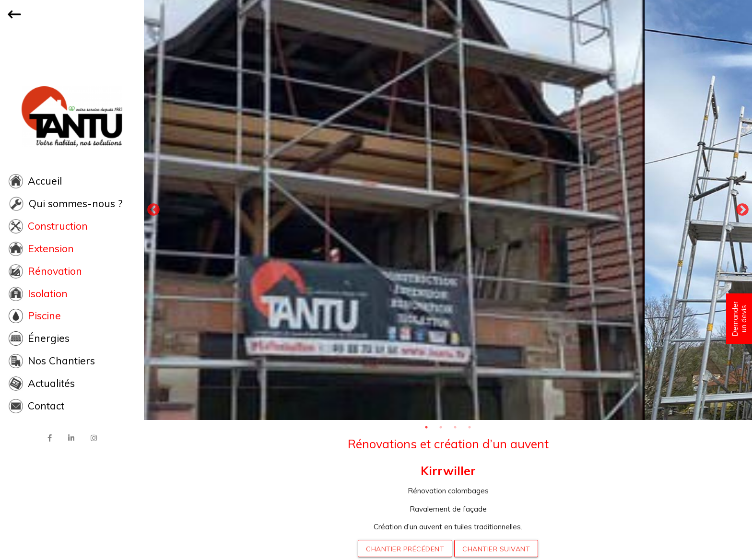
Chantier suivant (496, 549)
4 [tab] (470, 427)
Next (742, 210)
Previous (153, 210)
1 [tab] (426, 427)
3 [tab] (455, 427)
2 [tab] (441, 427)
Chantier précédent (405, 549)
